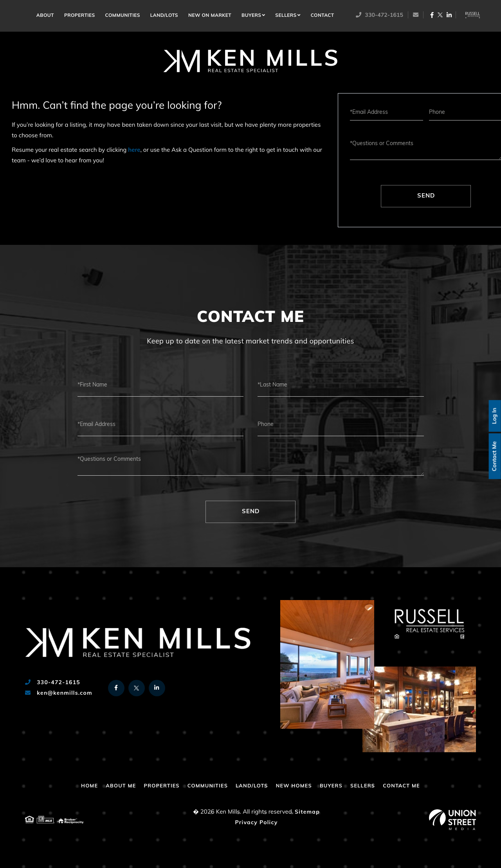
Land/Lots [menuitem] (165, 16)
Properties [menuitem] (81, 16)
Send (426, 196)
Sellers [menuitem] (287, 16)
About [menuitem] (46, 16)
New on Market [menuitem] (211, 16)
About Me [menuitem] (112, 786)
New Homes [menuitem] (297, 786)
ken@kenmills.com (59, 693)
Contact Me (493, 456)
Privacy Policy (256, 823)
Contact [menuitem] (324, 16)
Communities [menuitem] (124, 16)
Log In (493, 415)
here (134, 150)
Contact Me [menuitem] (412, 786)
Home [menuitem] (28, 14)
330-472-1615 (381, 15)
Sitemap (307, 812)
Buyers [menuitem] (253, 16)
